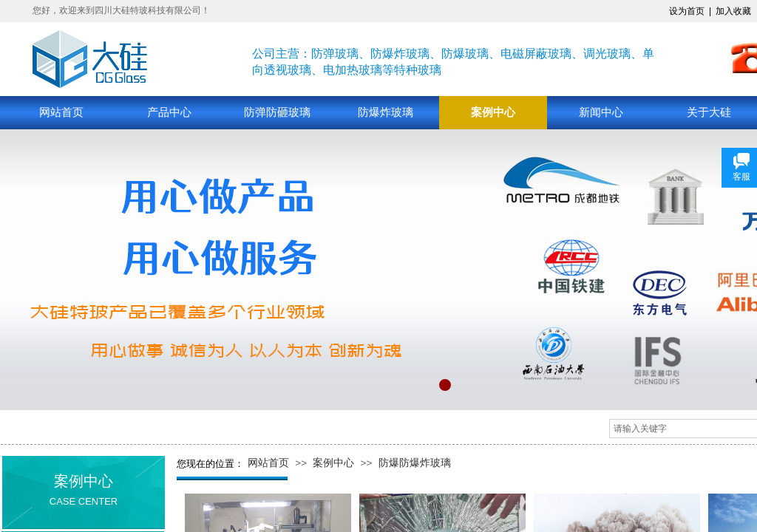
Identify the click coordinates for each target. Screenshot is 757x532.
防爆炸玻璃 (386, 112)
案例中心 (493, 112)
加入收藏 (733, 11)
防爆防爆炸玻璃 (415, 463)
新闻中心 (601, 112)
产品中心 (169, 112)
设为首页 (687, 11)
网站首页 (61, 112)
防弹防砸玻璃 (277, 112)
